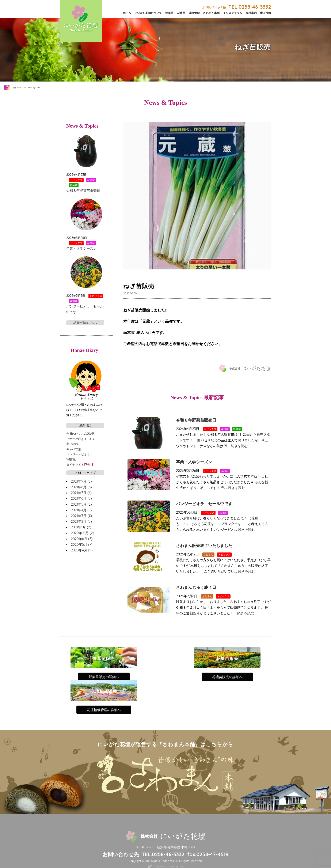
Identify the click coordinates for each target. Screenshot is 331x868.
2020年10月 (82, 533)
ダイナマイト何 (80, 465)
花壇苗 (181, 13)
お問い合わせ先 (237, 7)
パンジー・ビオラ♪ (79, 454)
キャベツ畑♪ (74, 449)
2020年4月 (82, 550)
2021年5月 (81, 504)
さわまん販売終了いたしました (204, 546)
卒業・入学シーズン (194, 462)
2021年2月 (81, 521)
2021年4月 (81, 510)
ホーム (127, 13)
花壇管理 (194, 13)
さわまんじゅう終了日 (196, 587)
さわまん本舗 (211, 13)
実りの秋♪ (73, 444)
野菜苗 (169, 13)
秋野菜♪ (71, 460)
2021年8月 (81, 487)
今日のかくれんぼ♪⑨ (80, 434)
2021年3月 (82, 516)
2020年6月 (82, 539)
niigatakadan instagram (26, 87)
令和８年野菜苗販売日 (196, 420)
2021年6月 (81, 498)
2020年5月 (82, 544)
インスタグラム (233, 13)
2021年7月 (81, 493)
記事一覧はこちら (85, 323)
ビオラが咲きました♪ (80, 439)
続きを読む (239, 446)
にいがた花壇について (148, 13)
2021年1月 (81, 527)
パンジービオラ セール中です (204, 504)
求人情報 (266, 13)
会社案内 (251, 13)
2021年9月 (81, 481)
